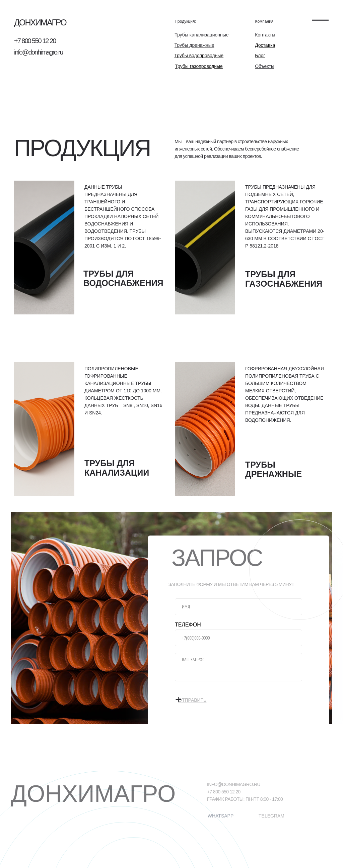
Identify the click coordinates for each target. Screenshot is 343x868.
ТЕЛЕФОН (188, 625)
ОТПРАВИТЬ (202, 696)
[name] (238, 607)
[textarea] (238, 667)
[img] (44, 248)
